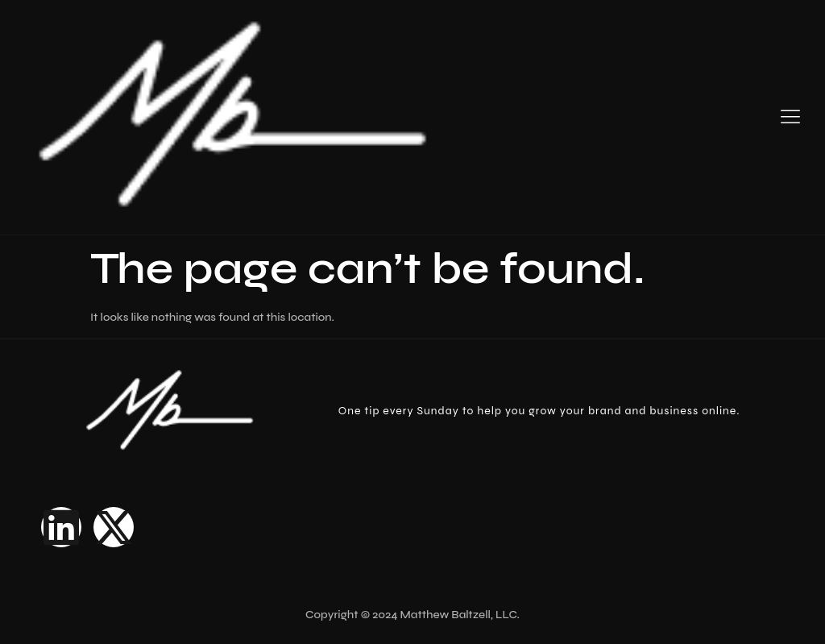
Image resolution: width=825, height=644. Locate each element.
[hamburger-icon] (790, 118)
